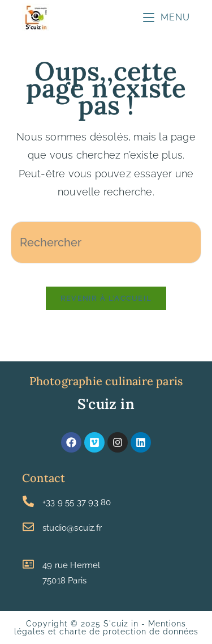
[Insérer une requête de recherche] (106, 242)
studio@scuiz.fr (72, 528)
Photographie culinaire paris (106, 381)
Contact (44, 478)
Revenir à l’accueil (106, 298)
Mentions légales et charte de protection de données (106, 628)
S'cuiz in (106, 404)
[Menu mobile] (166, 17)
